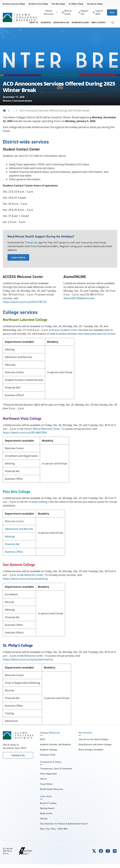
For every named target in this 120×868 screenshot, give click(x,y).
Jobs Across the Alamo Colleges (93, 739)
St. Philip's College (76, 4)
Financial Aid (12, 544)
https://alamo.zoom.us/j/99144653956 (25, 433)
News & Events (67, 12)
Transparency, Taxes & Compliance (56, 769)
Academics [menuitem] (46, 23)
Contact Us (18, 755)
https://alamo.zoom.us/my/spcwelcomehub (28, 659)
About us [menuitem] (34, 23)
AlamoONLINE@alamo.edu (79, 298)
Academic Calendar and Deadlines (55, 745)
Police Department (48, 774)
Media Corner (46, 813)
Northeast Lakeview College (14, 4)
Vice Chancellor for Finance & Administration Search (64, 824)
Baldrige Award (47, 808)
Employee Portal (48, 755)
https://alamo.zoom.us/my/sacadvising (25, 579)
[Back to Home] (4, 111)
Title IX (43, 779)
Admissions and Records (19, 529)
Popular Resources (51, 12)
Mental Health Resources (52, 789)
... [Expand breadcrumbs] (13, 111)
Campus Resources (50, 733)
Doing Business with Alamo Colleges (95, 745)
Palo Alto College (58, 4)
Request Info (83, 12)
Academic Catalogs (49, 750)
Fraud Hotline (46, 784)
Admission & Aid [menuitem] (61, 23)
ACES (42, 739)
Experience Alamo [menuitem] (80, 23)
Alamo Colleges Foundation (91, 750)
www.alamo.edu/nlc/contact (100, 334)
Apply (112, 12)
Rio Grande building (36, 502)
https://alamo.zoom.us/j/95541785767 (25, 302)
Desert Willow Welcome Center (42, 429)
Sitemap (44, 819)
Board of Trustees (48, 803)
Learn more (18, 257)
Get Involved (85, 733)
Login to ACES (98, 12)
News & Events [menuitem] (99, 23)
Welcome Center (14, 521)
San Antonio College (95, 4)
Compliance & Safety (51, 762)
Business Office (14, 552)
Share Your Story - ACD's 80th (54, 829)
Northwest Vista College (38, 4)
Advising (10, 536)
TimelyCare (31, 242)
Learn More (46, 796)
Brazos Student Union (65, 330)
